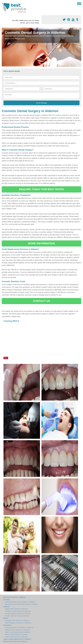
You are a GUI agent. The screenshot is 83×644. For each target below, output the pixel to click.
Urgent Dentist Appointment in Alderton (17, 639)
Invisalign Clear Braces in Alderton (17, 620)
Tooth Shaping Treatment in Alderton (18, 623)
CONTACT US (41, 301)
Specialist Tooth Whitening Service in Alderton (21, 604)
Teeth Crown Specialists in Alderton (18, 632)
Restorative (7, 625)
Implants (6, 607)
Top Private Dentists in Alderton (14, 597)
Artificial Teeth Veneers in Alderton (17, 630)
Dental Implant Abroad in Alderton (15, 641)
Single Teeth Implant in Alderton (16, 609)
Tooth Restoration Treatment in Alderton (19, 627)
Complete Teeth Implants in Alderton (18, 611)
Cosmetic (6, 600)
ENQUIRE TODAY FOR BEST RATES (41, 189)
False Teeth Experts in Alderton (16, 637)
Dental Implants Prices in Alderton (17, 616)
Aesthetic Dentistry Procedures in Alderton (20, 602)
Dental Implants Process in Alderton (18, 614)
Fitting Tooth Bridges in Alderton (16, 634)
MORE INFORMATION (41, 243)
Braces (6, 618)
